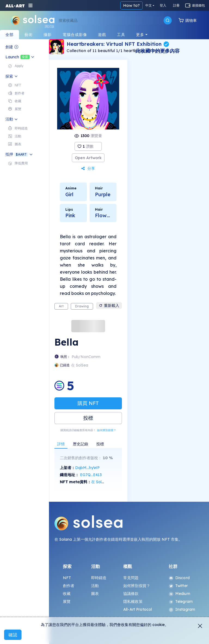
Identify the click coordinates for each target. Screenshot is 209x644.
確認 (13, 635)
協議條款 (131, 594)
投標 (88, 418)
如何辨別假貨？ (107, 430)
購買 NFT (88, 403)
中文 (149, 5)
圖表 (95, 594)
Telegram (181, 601)
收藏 (67, 594)
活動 (95, 586)
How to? (131, 5)
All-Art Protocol (138, 609)
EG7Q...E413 (91, 475)
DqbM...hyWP (87, 468)
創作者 (69, 586)
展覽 (67, 601)
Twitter (178, 586)
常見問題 (131, 578)
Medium (179, 594)
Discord (179, 578)
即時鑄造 (99, 578)
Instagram (182, 609)
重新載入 (109, 306)
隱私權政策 (133, 601)
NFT (67, 578)
